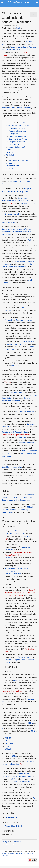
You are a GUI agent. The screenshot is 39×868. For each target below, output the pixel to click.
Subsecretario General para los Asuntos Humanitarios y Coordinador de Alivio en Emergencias (16, 232)
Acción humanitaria (14, 344)
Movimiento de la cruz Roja (12, 691)
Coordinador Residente (20, 201)
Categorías (6, 842)
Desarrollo (15, 366)
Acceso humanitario (25, 657)
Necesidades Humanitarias (12, 467)
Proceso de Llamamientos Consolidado (16, 108)
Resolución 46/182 (14, 50)
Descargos (5, 855)
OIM (7, 741)
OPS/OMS (9, 743)
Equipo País (12, 203)
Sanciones (23, 437)
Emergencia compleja (13, 214)
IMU (21, 764)
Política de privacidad (8, 853)
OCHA (19, 28)
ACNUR (8, 738)
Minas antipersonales (26, 443)
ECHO (33, 731)
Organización (16, 842)
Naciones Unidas (29, 203)
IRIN (7, 539)
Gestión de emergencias (16, 534)
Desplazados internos (24, 320)
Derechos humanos (17, 393)
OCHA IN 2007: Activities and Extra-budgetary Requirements (18, 510)
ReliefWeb (9, 558)
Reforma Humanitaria (13, 574)
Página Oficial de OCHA (14, 826)
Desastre (26, 536)
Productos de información (21, 782)
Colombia (17, 680)
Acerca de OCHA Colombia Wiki (25, 853)
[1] (3, 728)
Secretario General (18, 261)
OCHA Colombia (11, 817)
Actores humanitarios (9, 222)
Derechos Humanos (27, 342)
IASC (29, 240)
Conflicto (7, 453)
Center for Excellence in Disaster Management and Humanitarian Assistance (21, 593)
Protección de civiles (29, 451)
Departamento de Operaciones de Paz (16, 435)
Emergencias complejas (25, 411)
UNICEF (8, 749)
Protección (9, 320)
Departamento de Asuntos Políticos (15, 432)
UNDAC (14, 531)
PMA (7, 746)
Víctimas (7, 382)
